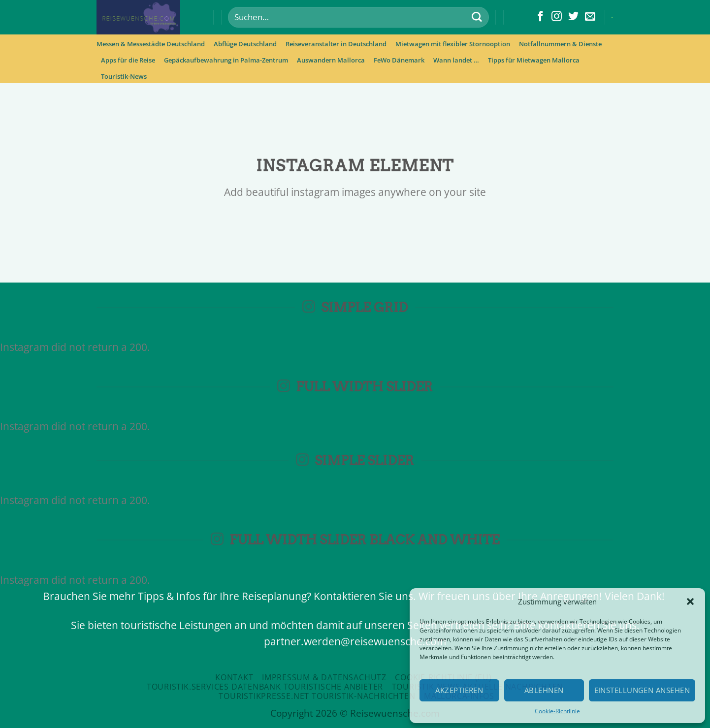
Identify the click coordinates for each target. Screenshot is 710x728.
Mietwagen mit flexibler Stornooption (453, 44)
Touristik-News (124, 76)
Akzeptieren (459, 690)
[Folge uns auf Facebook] (540, 17)
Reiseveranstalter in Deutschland (336, 44)
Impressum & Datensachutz (324, 677)
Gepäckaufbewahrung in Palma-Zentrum (226, 60)
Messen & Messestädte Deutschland (151, 44)
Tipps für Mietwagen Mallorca (534, 60)
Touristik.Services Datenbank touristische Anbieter (265, 687)
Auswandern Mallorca (331, 60)
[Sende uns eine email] (590, 17)
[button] (690, 601)
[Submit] (476, 17)
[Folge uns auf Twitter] (573, 17)
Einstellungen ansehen (642, 690)
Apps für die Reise (128, 60)
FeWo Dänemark (399, 60)
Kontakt (234, 677)
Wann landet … (456, 60)
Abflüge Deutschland (245, 44)
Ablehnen (544, 690)
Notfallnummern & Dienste (560, 44)
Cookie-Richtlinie (557, 711)
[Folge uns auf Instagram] (557, 17)
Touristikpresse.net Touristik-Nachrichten (317, 696)
